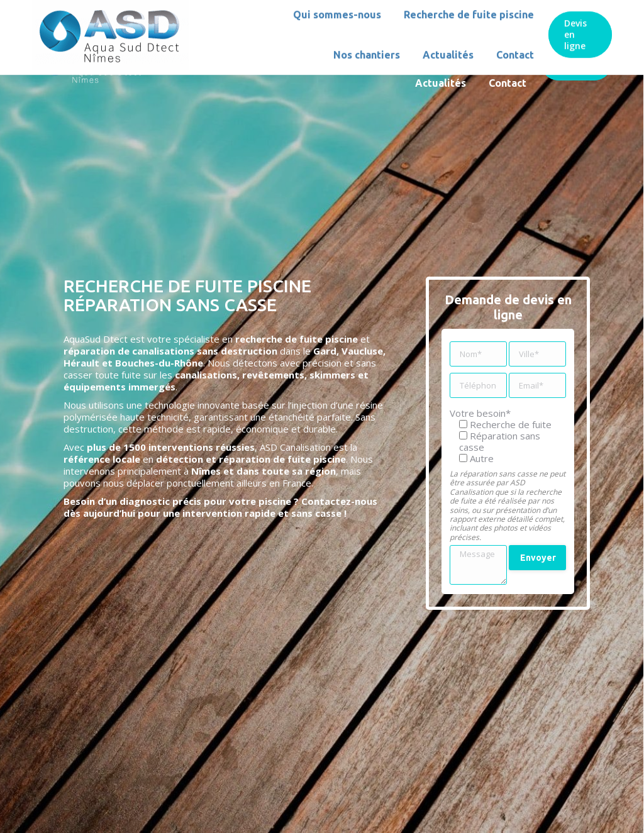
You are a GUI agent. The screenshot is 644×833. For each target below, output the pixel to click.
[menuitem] (240, 43)
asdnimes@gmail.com (160, 11)
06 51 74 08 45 (64, 11)
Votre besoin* (480, 413)
